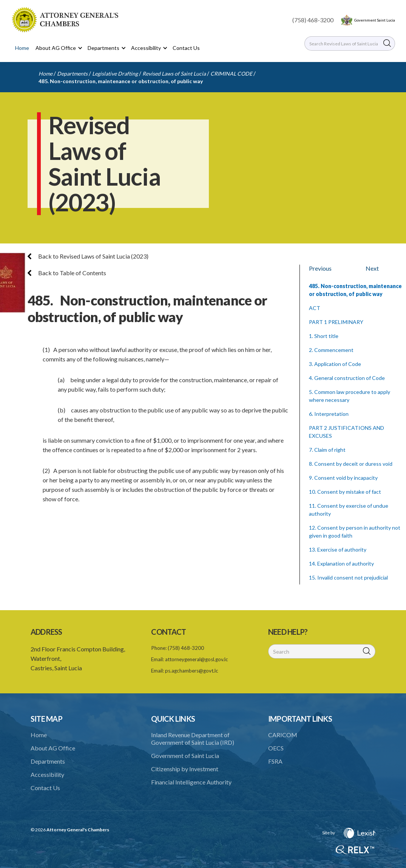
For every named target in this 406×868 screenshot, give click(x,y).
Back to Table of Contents (67, 273)
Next (372, 268)
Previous (320, 268)
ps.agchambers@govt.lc (192, 671)
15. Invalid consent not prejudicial (348, 577)
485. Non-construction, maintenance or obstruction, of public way (121, 81)
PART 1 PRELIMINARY (336, 322)
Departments (72, 74)
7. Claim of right (327, 450)
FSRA (275, 761)
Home (22, 48)
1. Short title (324, 336)
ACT (315, 308)
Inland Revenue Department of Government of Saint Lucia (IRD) (193, 739)
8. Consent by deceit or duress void (351, 464)
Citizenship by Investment (185, 769)
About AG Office (53, 748)
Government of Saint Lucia (185, 756)
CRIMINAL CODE (231, 74)
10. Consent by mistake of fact (345, 492)
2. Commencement (331, 350)
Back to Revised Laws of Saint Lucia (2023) (88, 256)
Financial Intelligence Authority (191, 782)
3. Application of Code (335, 364)
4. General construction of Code (347, 378)
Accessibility (47, 774)
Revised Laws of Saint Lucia (174, 74)
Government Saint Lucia (375, 20)
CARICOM (283, 735)
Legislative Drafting (115, 74)
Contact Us (186, 48)
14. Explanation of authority (341, 563)
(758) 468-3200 (313, 20)
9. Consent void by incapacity (343, 478)
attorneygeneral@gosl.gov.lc (197, 659)
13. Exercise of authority (338, 549)
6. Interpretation (329, 414)
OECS (276, 748)
